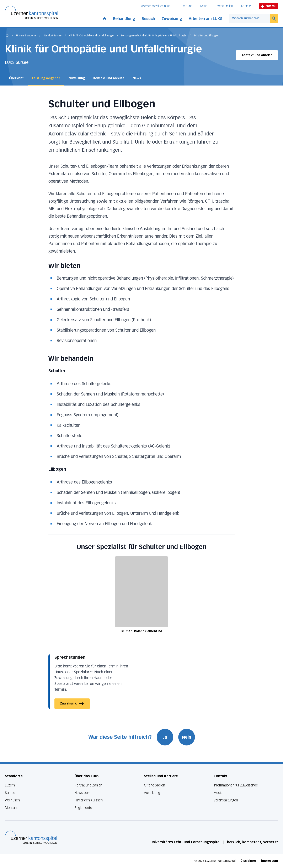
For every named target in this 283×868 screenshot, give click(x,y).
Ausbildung (152, 793)
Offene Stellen (224, 6)
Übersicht (16, 78)
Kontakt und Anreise (257, 55)
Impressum (270, 861)
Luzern (10, 785)
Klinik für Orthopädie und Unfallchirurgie (91, 36)
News (204, 6)
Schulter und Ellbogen (206, 36)
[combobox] (249, 19)
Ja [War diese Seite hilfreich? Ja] (165, 737)
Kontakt (246, 6)
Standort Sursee (52, 36)
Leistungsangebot (46, 78)
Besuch (148, 19)
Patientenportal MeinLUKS (156, 6)
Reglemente (83, 808)
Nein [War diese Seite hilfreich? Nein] (187, 737)
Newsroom (83, 793)
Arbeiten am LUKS (205, 19)
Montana (12, 808)
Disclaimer (248, 861)
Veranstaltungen (226, 800)
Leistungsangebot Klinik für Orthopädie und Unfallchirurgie (154, 36)
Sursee (10, 793)
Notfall (269, 6)
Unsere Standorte (26, 36)
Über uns (186, 6)
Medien (219, 793)
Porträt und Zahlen (88, 785)
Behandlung (124, 19)
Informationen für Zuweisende (236, 785)
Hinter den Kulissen (89, 800)
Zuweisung (172, 19)
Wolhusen (12, 800)
